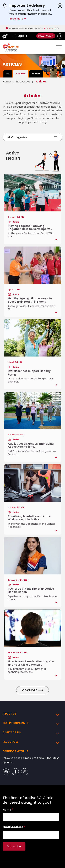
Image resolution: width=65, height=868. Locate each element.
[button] (60, 36)
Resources (23, 82)
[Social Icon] (6, 772)
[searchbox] (31, 817)
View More (32, 690)
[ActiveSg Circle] (5, 36)
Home (7, 82)
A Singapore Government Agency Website (24, 28)
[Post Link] (33, 209)
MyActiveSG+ (46, 36)
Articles (21, 74)
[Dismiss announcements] (60, 6)
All (8, 74)
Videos (36, 74)
